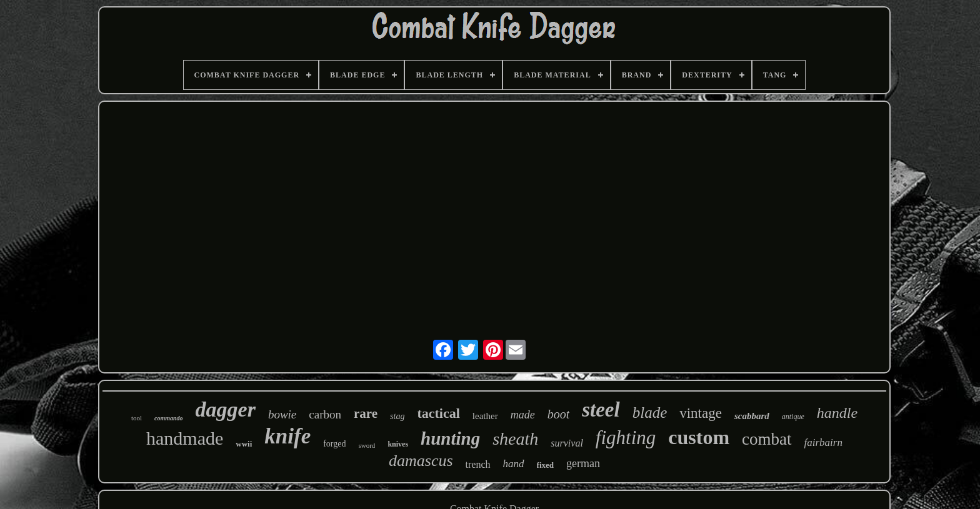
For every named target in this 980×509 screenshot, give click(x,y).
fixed (545, 465)
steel (601, 410)
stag (397, 416)
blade (650, 413)
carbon (325, 414)
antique (793, 417)
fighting (626, 437)
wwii (244, 444)
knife (287, 436)
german (583, 463)
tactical (438, 413)
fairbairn (823, 442)
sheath (515, 439)
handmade (185, 438)
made (523, 415)
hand (514, 464)
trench (478, 464)
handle (837, 413)
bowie (282, 414)
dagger (226, 409)
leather (485, 416)
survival (567, 443)
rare (366, 413)
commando (169, 418)
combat (767, 439)
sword (367, 445)
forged (334, 444)
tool (137, 418)
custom (699, 437)
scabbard (752, 416)
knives (398, 444)
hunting (450, 438)
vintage (701, 413)
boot (559, 414)
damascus (421, 461)
